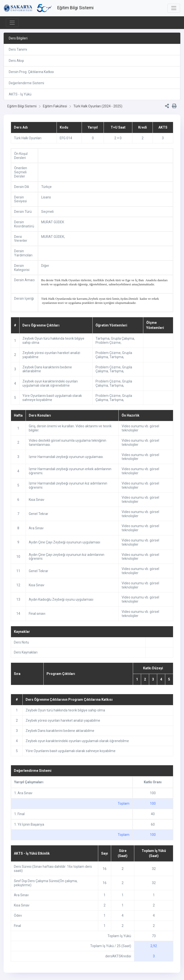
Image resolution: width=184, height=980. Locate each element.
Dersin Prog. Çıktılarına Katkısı (31, 72)
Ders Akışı (16, 61)
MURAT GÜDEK (53, 222)
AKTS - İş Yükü (20, 94)
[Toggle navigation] (174, 8)
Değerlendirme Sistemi (26, 83)
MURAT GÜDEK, (53, 237)
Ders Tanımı (18, 49)
